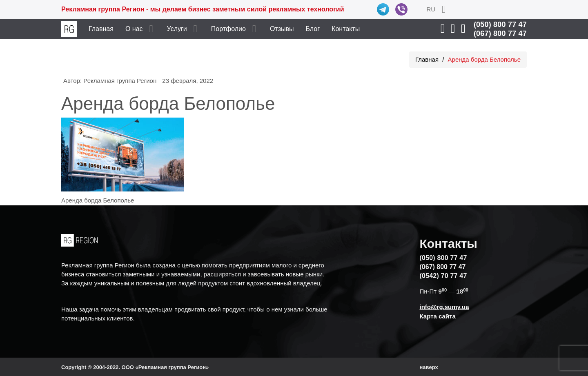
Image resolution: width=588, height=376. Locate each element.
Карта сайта (438, 316)
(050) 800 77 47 (500, 24)
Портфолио (228, 29)
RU (431, 9)
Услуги (177, 29)
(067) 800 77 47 (500, 33)
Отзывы (282, 29)
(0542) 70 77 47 (443, 276)
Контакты (346, 29)
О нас (134, 29)
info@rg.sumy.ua (444, 307)
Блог (313, 29)
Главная (101, 29)
